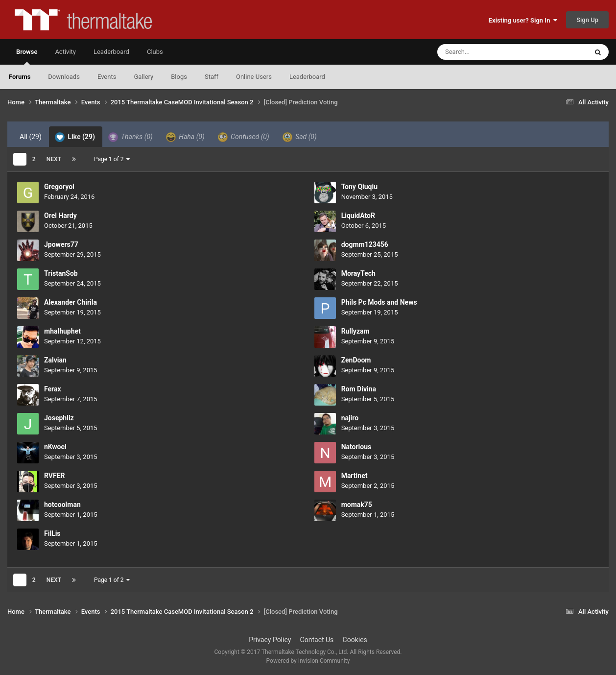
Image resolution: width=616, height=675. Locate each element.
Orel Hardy (60, 216)
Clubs (155, 52)
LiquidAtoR (358, 216)
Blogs (179, 77)
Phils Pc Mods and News (379, 302)
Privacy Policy (270, 640)
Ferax (53, 389)
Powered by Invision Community (308, 661)
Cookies (355, 640)
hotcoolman (62, 505)
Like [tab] (75, 137)
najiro (350, 418)
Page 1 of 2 (112, 159)
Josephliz (59, 418)
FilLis (52, 533)
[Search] (488, 52)
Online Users (254, 77)
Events (107, 77)
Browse (27, 56)
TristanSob (61, 273)
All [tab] (31, 137)
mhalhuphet (62, 331)
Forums (20, 77)
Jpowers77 (61, 244)
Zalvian (55, 360)
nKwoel (55, 447)
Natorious (356, 447)
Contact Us (317, 640)
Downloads (64, 77)
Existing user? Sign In (523, 20)
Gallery (143, 77)
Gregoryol (59, 187)
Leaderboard (307, 77)
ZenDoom (356, 360)
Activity (65, 52)
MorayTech (358, 273)
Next (54, 159)
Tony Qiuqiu (359, 187)
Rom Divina (359, 389)
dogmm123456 (365, 244)
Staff (212, 77)
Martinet (355, 476)
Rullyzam (355, 331)
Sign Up (587, 20)
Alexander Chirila (71, 302)
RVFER (55, 476)
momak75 (357, 505)
